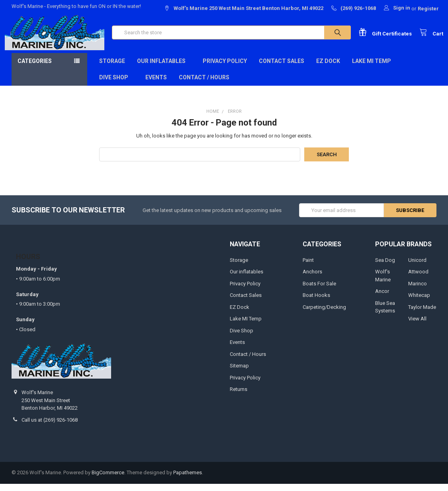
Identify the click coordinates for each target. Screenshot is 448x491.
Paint (308, 267)
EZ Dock (328, 68)
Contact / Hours (204, 84)
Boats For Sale (319, 291)
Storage (112, 68)
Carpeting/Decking (324, 314)
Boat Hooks (316, 302)
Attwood (418, 279)
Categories (35, 68)
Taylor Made (422, 314)
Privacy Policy (225, 68)
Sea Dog (385, 267)
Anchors (312, 279)
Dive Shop (116, 84)
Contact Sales (282, 68)
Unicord (417, 267)
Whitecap (419, 302)
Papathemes (188, 480)
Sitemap (239, 373)
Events (156, 84)
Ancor (382, 298)
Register (428, 9)
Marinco (418, 291)
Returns (239, 396)
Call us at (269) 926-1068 (50, 427)
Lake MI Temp (372, 68)
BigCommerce (108, 480)
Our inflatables (164, 68)
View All (417, 326)
